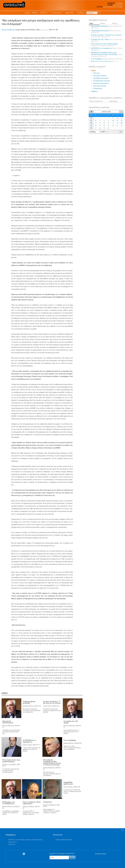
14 (91, 118)
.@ (64, 840)
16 (91, 123)
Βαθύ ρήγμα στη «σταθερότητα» (9, 803)
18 (91, 128)
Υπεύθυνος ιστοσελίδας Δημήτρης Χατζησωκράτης (25, 840)
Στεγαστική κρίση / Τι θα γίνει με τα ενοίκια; (52, 702)
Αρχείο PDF (68, 13)
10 (113, 120)
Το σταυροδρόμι (70, 740)
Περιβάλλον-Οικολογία (101, 78)
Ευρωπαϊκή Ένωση (100, 86)
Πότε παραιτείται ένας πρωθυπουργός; (11, 761)
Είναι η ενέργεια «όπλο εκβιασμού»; (32, 803)
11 (117, 120)
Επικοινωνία (56, 13)
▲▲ (122, 830)
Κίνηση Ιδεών (98, 88)
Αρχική (28, 13)
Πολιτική (96, 73)
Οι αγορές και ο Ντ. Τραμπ (71, 722)
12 (121, 120)
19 (121, 123)
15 (91, 121)
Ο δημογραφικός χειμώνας (29, 702)
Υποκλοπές (47, 802)
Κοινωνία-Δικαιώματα (101, 83)
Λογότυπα (12, 844)
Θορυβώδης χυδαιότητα (68, 783)
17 (91, 126)
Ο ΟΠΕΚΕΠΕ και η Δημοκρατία (29, 741)
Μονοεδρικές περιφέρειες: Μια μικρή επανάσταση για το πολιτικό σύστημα (52, 762)
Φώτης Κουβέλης (8, 30)
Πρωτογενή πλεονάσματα (8, 722)
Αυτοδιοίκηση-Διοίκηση (102, 81)
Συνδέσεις (80, 13)
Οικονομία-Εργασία (100, 76)
